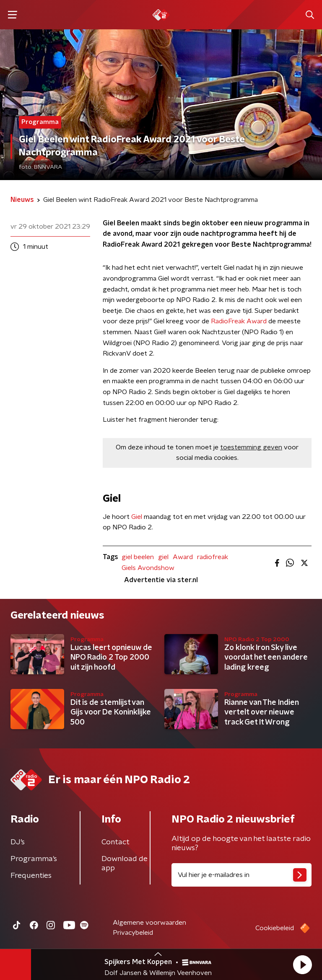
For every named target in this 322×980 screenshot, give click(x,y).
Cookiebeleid (275, 928)
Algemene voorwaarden (149, 923)
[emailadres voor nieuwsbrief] (241, 875)
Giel (138, 517)
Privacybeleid (133, 933)
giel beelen (138, 557)
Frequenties (31, 876)
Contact (116, 842)
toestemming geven (251, 447)
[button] (302, 965)
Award (183, 557)
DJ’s (18, 842)
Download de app (125, 864)
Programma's (34, 859)
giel (163, 557)
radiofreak (213, 557)
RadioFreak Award (239, 321)
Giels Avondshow (148, 568)
